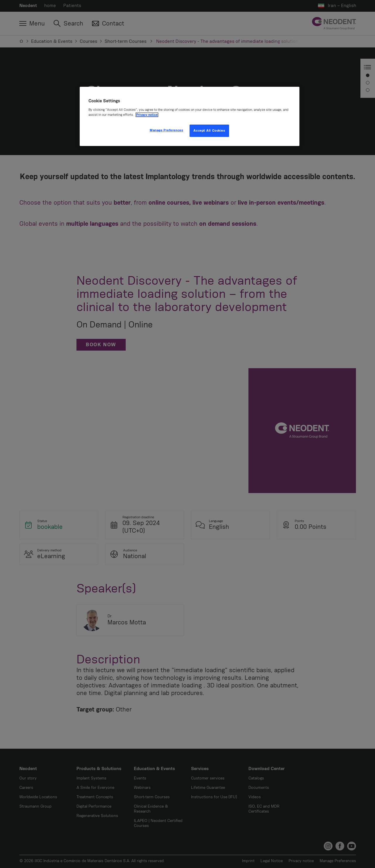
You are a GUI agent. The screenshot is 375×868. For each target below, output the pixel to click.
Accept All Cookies (209, 131)
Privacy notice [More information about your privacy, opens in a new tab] (147, 115)
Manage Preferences (166, 130)
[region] (190, 116)
